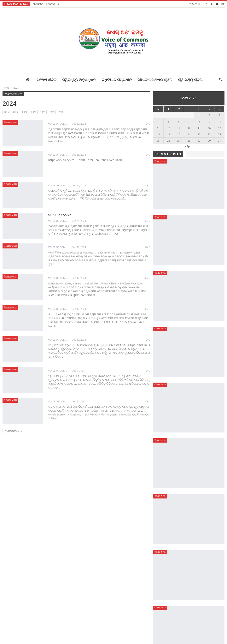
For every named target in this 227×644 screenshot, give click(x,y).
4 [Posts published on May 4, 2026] (158, 122)
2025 (15, 112)
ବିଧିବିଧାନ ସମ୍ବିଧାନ (117, 80)
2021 (52, 112)
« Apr (188, 146)
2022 (43, 112)
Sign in (194, 4)
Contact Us (52, 4)
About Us (38, 4)
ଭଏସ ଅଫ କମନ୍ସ (60, 215)
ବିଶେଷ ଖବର (47, 80)
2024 (25, 112)
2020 (61, 112)
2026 (6, 112)
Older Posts (13, 431)
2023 (34, 112)
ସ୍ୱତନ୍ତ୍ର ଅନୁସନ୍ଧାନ (79, 80)
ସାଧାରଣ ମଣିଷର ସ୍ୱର (155, 80)
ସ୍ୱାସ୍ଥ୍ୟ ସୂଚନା (190, 80)
